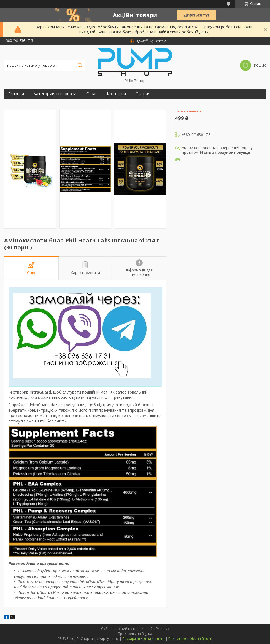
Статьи (143, 94)
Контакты (116, 94)
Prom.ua (163, 629)
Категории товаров (53, 94)
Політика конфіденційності (190, 639)
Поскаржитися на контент (144, 639)
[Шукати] (80, 65)
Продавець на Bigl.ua (135, 634)
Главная (16, 94)
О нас (92, 94)
